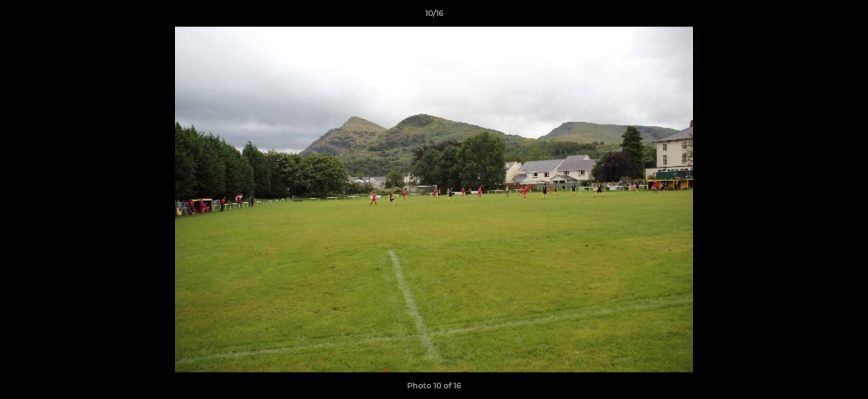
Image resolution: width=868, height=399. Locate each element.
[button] (848, 16)
